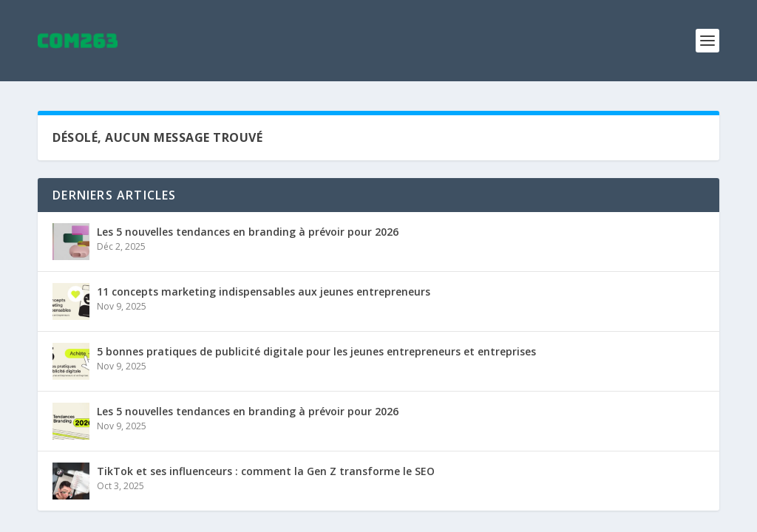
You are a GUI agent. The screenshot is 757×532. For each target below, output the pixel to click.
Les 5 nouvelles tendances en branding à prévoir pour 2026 (248, 232)
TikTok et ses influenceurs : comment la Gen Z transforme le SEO (266, 471)
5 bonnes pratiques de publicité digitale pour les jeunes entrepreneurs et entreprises (316, 351)
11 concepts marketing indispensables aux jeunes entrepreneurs (264, 291)
